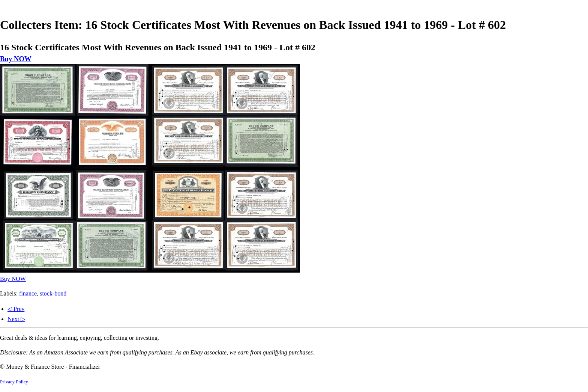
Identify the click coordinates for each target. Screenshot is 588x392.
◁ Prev (16, 309)
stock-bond (53, 293)
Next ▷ (16, 319)
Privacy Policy (14, 382)
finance (28, 293)
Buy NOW (16, 59)
